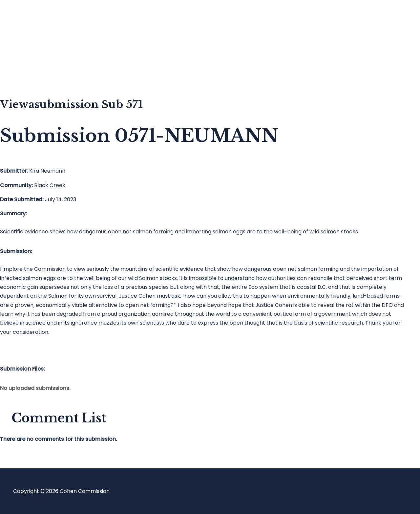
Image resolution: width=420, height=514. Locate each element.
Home (34, 18)
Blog (32, 44)
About (34, 71)
